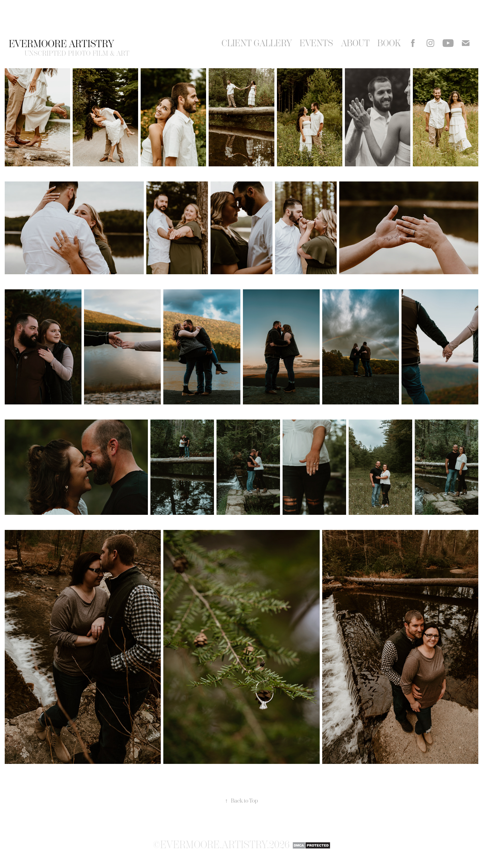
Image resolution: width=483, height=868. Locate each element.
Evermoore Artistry (62, 44)
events (316, 43)
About (355, 43)
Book (389, 43)
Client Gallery (257, 43)
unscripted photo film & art (77, 53)
